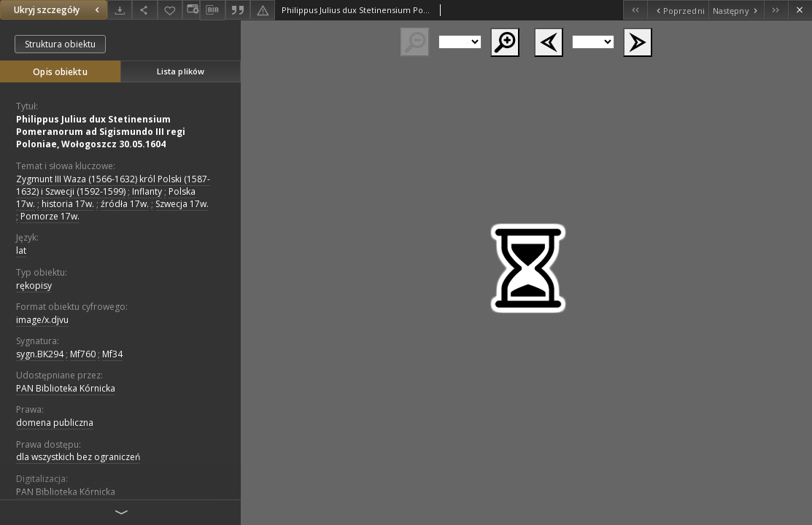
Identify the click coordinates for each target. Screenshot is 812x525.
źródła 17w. (125, 204)
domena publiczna (55, 423)
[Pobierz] (120, 10)
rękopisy (34, 285)
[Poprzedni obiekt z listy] (677, 10)
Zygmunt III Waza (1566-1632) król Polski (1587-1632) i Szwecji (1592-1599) (113, 185)
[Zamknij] (800, 10)
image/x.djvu (42, 320)
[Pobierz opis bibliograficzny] (212, 10)
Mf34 (112, 354)
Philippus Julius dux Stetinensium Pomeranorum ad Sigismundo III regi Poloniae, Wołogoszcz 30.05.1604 (101, 132)
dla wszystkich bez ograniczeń (78, 457)
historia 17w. (68, 204)
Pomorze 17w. (50, 216)
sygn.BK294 (40, 354)
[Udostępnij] (144, 10)
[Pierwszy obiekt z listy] (635, 10)
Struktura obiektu (60, 44)
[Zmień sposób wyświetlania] (191, 10)
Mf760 (83, 354)
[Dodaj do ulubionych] (170, 10)
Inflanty (147, 191)
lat (21, 250)
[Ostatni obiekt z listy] (776, 10)
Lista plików (181, 71)
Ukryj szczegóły (58, 10)
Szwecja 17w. (182, 204)
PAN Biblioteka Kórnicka (66, 388)
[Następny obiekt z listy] (736, 10)
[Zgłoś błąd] (263, 10)
